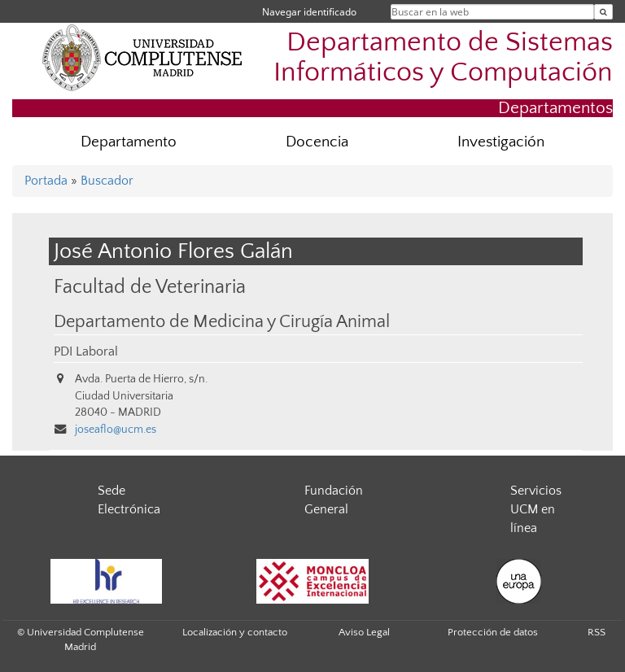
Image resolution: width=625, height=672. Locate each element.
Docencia (317, 142)
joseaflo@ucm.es (116, 430)
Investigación (501, 142)
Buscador (107, 181)
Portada (46, 181)
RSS (597, 632)
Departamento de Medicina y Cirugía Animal (222, 322)
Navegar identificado (309, 12)
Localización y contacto (235, 632)
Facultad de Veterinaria (150, 287)
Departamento (129, 142)
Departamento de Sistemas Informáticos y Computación (443, 58)
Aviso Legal (364, 632)
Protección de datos (493, 632)
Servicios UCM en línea (536, 509)
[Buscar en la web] (603, 12)
